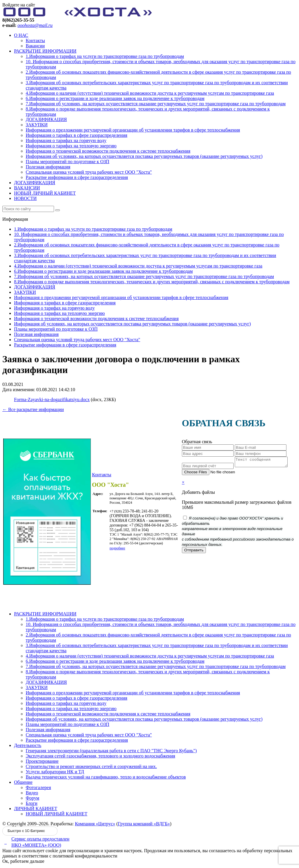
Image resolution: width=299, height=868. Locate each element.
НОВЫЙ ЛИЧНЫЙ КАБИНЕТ (45, 193)
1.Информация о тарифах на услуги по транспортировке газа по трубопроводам (105, 56)
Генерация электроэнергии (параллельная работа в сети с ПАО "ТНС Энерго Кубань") (111, 752)
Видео (32, 794)
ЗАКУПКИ (37, 125)
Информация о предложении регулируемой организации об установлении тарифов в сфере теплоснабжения (133, 130)
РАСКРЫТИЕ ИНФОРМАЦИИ (45, 51)
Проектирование (42, 763)
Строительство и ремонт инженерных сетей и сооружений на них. (91, 768)
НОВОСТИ (25, 198)
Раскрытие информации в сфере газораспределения (77, 177)
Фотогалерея (38, 789)
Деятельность (28, 747)
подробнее (117, 549)
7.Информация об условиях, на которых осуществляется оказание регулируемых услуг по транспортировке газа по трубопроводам (156, 104)
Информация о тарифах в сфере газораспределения (77, 135)
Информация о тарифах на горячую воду (66, 140)
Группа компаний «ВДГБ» (144, 825)
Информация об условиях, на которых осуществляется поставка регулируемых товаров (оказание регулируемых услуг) (144, 156)
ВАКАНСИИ (27, 188)
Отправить (193, 552)
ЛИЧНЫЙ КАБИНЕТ (36, 810)
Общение (23, 784)
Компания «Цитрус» (95, 825)
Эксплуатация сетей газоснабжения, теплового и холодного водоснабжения (100, 758)
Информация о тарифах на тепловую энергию (71, 146)
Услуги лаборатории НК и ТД (55, 773)
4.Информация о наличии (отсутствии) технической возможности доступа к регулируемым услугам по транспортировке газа (150, 93)
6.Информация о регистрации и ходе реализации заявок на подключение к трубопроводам (115, 98)
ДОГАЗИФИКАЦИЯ (46, 119)
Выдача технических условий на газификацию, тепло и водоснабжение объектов (106, 779)
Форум (32, 800)
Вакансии (35, 46)
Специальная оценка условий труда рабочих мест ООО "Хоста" (89, 172)
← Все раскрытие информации (33, 409)
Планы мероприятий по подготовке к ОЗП (67, 162)
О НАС (21, 35)
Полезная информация (48, 167)
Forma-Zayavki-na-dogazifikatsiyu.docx (52, 400)
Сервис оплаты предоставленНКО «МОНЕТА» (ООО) (40, 844)
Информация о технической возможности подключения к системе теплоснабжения (108, 151)
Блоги (32, 805)
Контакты (35, 40)
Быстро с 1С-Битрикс (26, 833)
